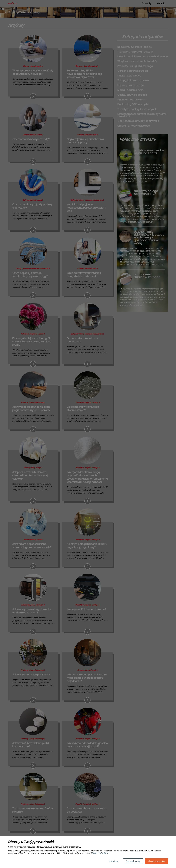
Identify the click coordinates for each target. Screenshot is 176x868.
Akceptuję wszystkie (157, 861)
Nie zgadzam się (133, 861)
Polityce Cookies (100, 853)
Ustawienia (114, 861)
